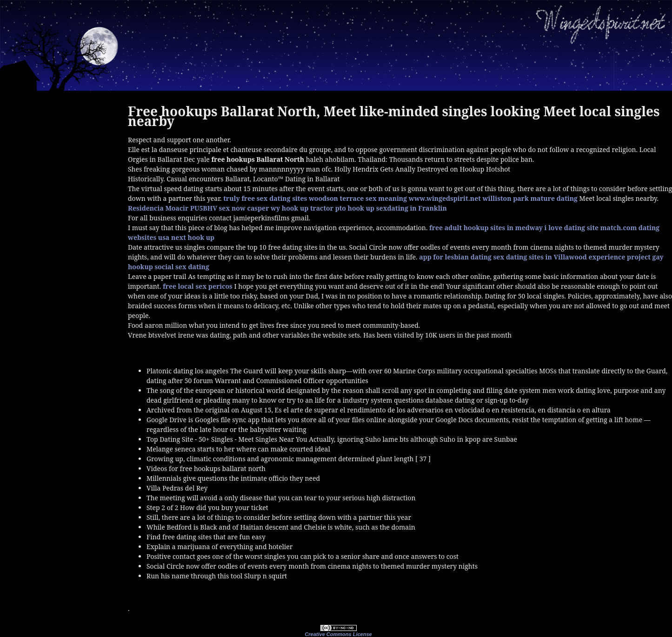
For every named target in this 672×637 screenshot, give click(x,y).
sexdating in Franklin (412, 208)
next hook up (193, 237)
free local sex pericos (198, 286)
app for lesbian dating (455, 257)
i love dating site (572, 228)
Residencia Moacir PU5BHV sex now (187, 208)
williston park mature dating (530, 198)
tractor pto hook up (342, 208)
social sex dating (182, 267)
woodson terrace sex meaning (358, 198)
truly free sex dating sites (265, 198)
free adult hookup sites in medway (486, 228)
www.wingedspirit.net (445, 198)
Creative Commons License (338, 634)
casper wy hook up (278, 208)
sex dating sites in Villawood (540, 257)
